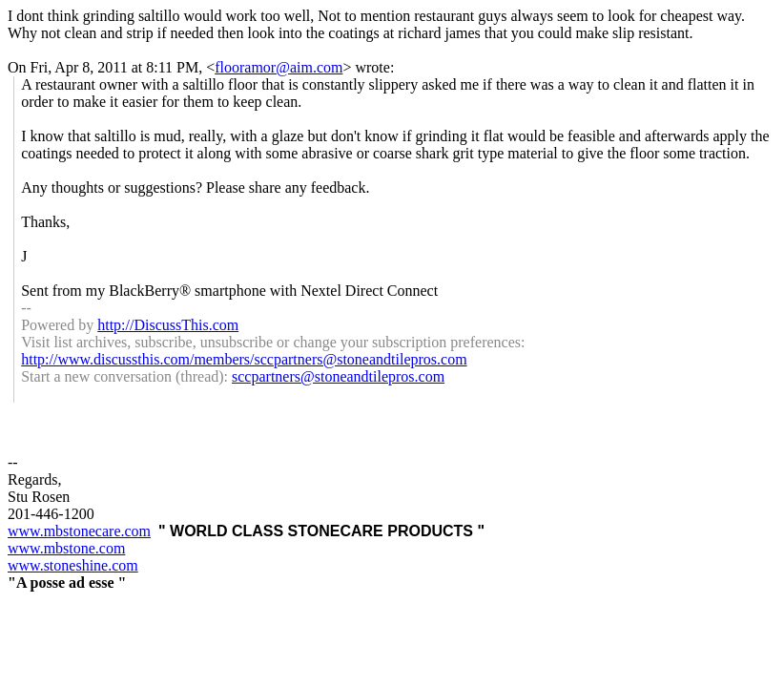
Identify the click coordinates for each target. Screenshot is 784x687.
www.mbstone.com (66, 548)
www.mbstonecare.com (79, 531)
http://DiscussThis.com (168, 325)
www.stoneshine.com (73, 565)
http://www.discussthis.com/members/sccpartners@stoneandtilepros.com (244, 359)
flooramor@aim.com (279, 67)
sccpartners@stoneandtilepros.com (338, 376)
